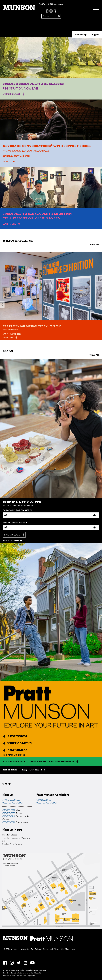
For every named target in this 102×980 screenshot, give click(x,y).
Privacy (57, 950)
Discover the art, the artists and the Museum (52, 762)
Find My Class (12, 535)
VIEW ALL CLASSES (11, 541)
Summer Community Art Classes (33, 84)
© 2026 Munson (11, 950)
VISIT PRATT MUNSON (12, 755)
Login (73, 950)
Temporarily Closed (32, 770)
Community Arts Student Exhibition (37, 214)
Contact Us (47, 950)
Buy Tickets (36, 950)
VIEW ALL (94, 245)
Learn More (8, 337)
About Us (25, 950)
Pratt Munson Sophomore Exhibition (32, 326)
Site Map (65, 950)
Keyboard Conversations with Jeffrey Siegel (47, 146)
